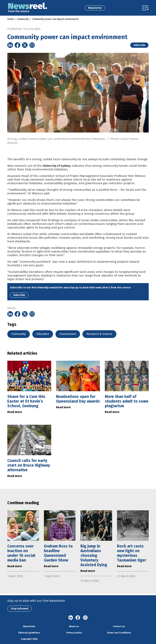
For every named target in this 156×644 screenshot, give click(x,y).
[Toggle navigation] (145, 8)
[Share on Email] (32, 45)
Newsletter (95, 8)
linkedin (71, 618)
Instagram (85, 618)
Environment (68, 334)
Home (10, 19)
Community (23, 19)
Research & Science (99, 334)
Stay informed (19, 609)
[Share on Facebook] (17, 45)
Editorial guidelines (29, 633)
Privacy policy (74, 633)
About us (74, 626)
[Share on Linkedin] (10, 45)
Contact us (119, 626)
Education (43, 334)
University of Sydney (56, 173)
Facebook (78, 618)
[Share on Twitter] (25, 45)
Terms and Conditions (119, 633)
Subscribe (139, 45)
